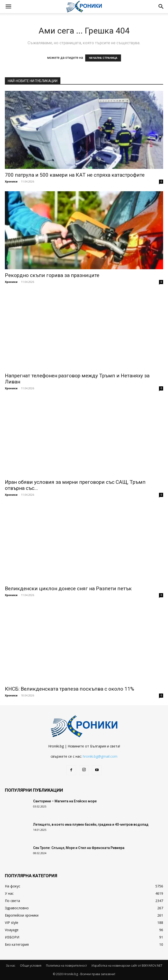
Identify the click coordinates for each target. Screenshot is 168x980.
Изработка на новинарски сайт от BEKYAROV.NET (127, 966)
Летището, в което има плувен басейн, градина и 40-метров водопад (91, 824)
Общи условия (31, 966)
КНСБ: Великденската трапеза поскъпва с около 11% (70, 689)
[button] (8, 7)
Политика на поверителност (66, 966)
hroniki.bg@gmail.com (100, 756)
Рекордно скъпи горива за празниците (52, 275)
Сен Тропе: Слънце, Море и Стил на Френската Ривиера (79, 848)
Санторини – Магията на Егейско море (65, 801)
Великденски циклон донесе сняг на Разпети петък (68, 589)
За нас (11, 966)
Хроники (11, 181)
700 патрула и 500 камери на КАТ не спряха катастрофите (75, 175)
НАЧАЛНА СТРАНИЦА (103, 58)
